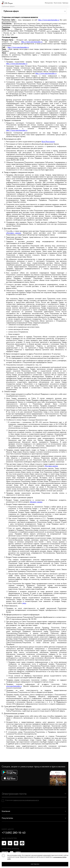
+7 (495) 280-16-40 (14, 833)
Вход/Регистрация (48, 142)
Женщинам (49, 3)
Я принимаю (22, 800)
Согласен (35, 864)
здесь (24, 603)
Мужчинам (58, 3)
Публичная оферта (8, 6)
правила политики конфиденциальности (26, 800)
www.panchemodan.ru (14, 686)
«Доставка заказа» (14, 233)
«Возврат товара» (36, 502)
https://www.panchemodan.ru (49, 20)
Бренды (65, 3)
